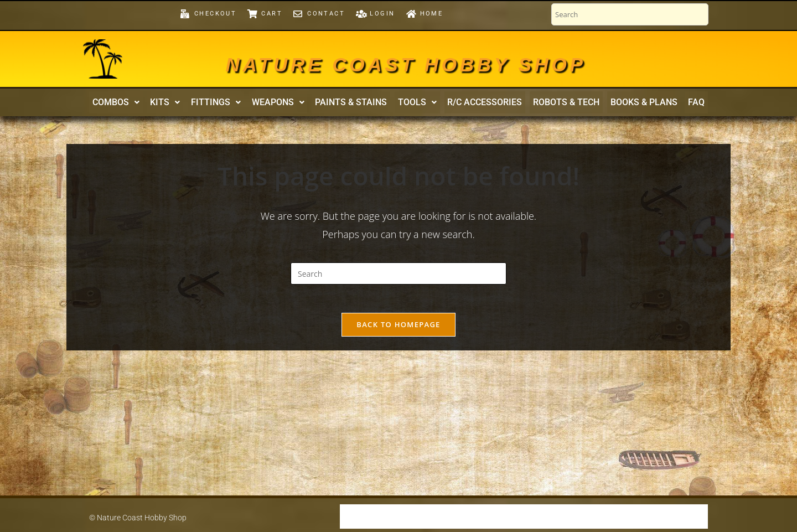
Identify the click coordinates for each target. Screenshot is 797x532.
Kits (176, 104)
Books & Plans (633, 104)
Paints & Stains (353, 104)
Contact (654, 516)
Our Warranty (419, 516)
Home (692, 516)
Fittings (224, 104)
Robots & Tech (558, 104)
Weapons (283, 104)
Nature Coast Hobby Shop (406, 62)
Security (476, 516)
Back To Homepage (398, 333)
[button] (130, 104)
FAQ (682, 104)
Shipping (363, 516)
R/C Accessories (480, 104)
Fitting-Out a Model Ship (577, 516)
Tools (416, 104)
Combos (130, 104)
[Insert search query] (398, 277)
